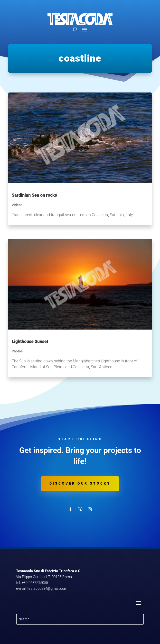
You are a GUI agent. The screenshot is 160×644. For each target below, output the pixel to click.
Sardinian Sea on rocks (34, 195)
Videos (17, 205)
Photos (17, 351)
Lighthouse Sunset (30, 341)
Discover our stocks (80, 483)
